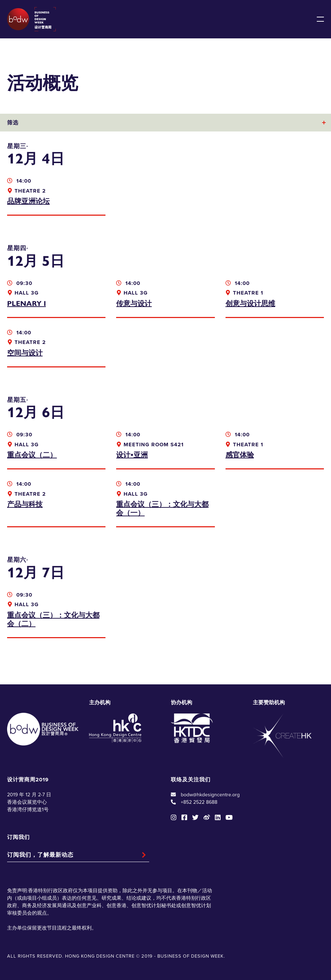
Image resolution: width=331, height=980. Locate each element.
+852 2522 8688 (199, 802)
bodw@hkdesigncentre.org (210, 795)
